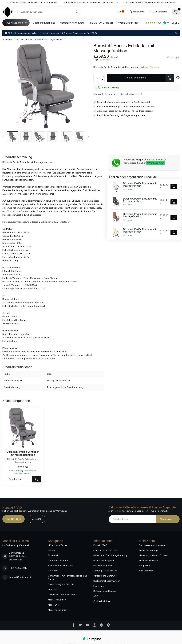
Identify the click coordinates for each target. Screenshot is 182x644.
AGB (96, 596)
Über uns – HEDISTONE (105, 550)
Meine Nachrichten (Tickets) (153, 555)
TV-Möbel (53, 571)
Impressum (99, 586)
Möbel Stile (54, 605)
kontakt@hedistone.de (21, 577)
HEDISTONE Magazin (102, 23)
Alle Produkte (146, 571)
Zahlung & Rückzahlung (105, 571)
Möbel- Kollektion (57, 600)
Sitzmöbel (53, 555)
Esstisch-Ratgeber (103, 566)
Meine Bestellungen (149, 550)
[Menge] (28, 479)
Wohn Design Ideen (129, 23)
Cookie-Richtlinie (102, 601)
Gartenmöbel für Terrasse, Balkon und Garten (67, 578)
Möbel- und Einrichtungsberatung (110, 555)
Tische (51, 550)
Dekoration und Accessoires (62, 595)
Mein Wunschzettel (149, 561)
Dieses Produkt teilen (131, 94)
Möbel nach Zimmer (58, 545)
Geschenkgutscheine (44, 23)
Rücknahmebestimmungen (107, 581)
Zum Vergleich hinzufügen (105, 94)
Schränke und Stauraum (60, 566)
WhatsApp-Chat (156, 163)
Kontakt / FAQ (100, 545)
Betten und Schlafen (59, 561)
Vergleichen (16, 479)
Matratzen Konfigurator (73, 23)
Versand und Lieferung (105, 576)
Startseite (7, 40)
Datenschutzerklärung (105, 591)
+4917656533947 (18, 568)
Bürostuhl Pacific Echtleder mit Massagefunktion (39, 40)
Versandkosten (105, 60)
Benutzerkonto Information (152, 545)
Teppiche (53, 590)
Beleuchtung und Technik (61, 584)
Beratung (37, 519)
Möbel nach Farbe (57, 610)
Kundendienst (14, 519)
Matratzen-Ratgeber (104, 561)
